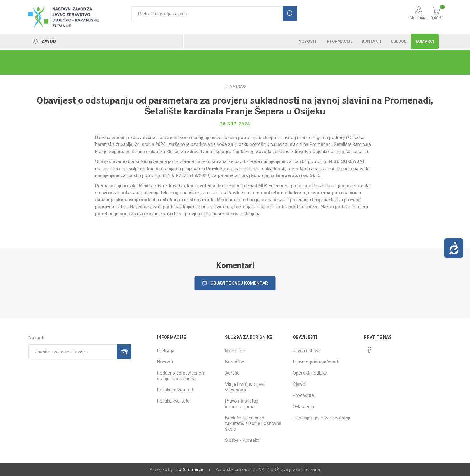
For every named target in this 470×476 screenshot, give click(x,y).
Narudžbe (235, 362)
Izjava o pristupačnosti (316, 362)
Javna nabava (307, 351)
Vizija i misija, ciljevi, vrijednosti (245, 387)
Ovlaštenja (303, 407)
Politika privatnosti (176, 390)
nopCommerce (189, 469)
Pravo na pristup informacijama (242, 404)
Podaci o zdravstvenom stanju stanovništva (181, 376)
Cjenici (300, 384)
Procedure (303, 395)
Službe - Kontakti (242, 440)
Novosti (165, 362)
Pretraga (166, 351)
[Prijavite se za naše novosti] (73, 352)
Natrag (238, 86)
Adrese (232, 373)
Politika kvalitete (173, 401)
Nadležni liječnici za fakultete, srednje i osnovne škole (253, 423)
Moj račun (419, 18)
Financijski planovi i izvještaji (321, 418)
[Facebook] (370, 349)
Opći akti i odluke (310, 373)
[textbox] (207, 14)
